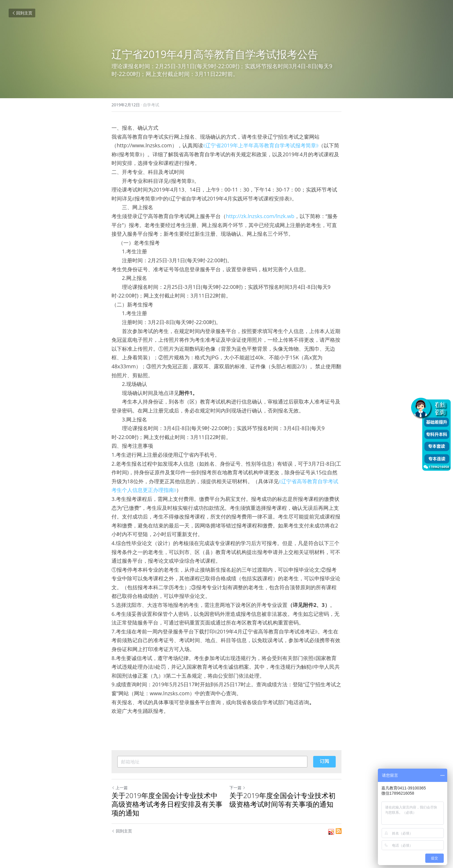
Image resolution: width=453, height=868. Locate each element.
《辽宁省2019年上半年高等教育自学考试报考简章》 (261, 145)
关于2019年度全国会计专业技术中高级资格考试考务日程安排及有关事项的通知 (167, 804)
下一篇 (237, 788)
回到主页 (22, 13)
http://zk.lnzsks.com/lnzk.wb (260, 216)
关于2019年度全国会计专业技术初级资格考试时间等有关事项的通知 (282, 800)
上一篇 (120, 788)
